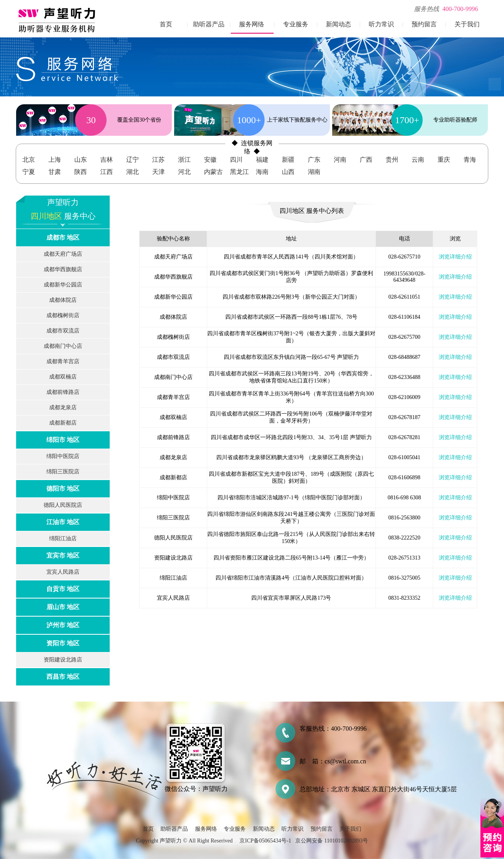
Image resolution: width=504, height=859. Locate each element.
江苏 (158, 160)
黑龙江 (239, 172)
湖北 (132, 172)
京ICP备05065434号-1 (265, 841)
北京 (29, 160)
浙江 (184, 160)
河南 (340, 160)
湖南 (314, 172)
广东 (314, 160)
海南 (262, 172)
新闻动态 (338, 24)
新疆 (288, 160)
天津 (158, 172)
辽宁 (132, 160)
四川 (236, 160)
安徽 (210, 160)
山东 (81, 160)
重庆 (444, 160)
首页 (166, 24)
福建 (262, 160)
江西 (107, 172)
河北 (184, 172)
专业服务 (296, 24)
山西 (288, 172)
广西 (366, 160)
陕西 (81, 172)
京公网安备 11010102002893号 (332, 841)
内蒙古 (213, 172)
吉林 (107, 160)
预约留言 (424, 24)
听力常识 (381, 24)
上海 (55, 160)
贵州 (392, 160)
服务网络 (252, 24)
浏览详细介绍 (455, 257)
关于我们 (467, 24)
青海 (470, 160)
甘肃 (55, 172)
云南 (418, 160)
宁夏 (29, 172)
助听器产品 (209, 24)
